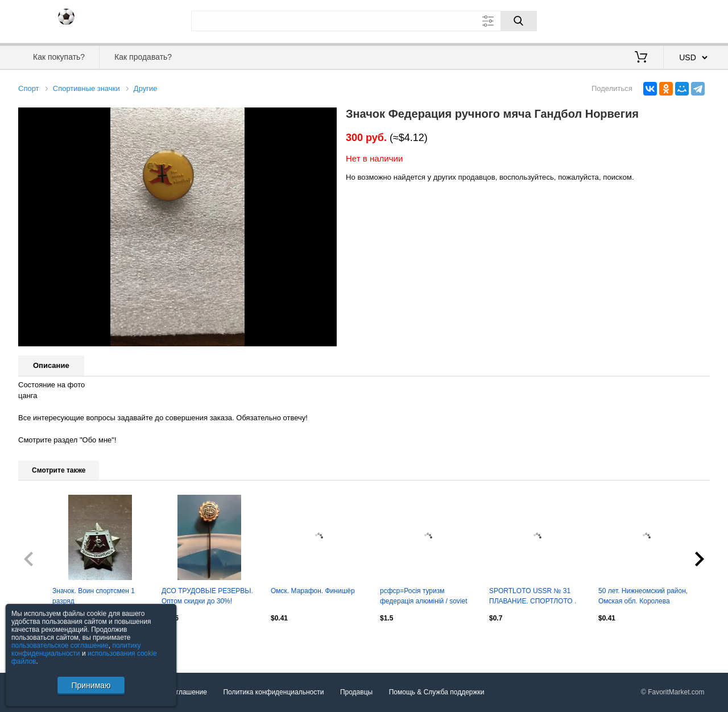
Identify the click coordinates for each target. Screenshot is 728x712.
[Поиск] (519, 21)
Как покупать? (59, 57)
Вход (643, 20)
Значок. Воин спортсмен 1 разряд (94, 596)
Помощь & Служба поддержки (437, 692)
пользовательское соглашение (60, 645)
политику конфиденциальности (76, 649)
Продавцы (356, 692)
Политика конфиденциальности (273, 692)
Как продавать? (143, 57)
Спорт (29, 88)
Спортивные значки (86, 88)
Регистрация (686, 20)
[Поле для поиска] (364, 21)
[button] (326, 118)
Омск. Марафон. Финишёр (313, 591)
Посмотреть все (43, 643)
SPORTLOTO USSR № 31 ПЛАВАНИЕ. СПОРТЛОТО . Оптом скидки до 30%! (533, 597)
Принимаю (91, 685)
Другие (146, 88)
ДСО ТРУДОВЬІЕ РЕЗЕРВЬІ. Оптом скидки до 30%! (207, 596)
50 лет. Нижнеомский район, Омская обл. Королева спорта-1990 (643, 597)
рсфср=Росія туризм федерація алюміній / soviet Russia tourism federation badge (423, 597)
